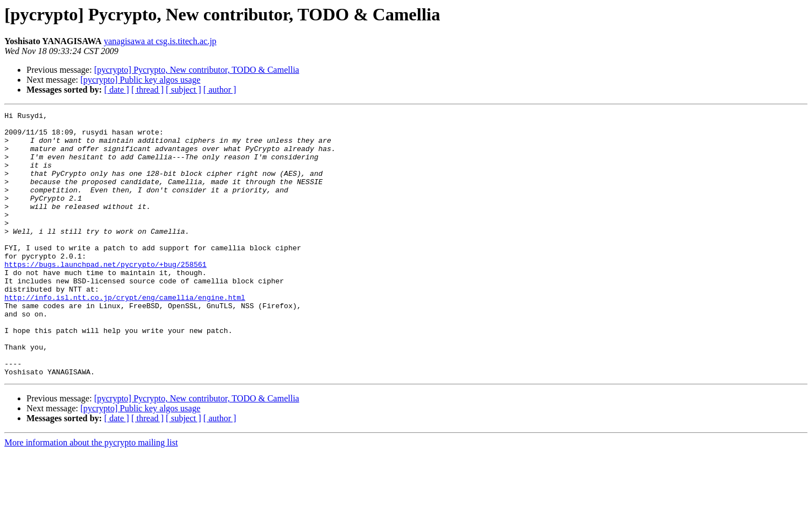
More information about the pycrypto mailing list (91, 495)
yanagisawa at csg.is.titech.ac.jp (160, 41)
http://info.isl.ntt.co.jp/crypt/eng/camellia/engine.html (125, 335)
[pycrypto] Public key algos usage (141, 80)
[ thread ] (147, 90)
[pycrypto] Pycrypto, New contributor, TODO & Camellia (197, 70)
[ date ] (117, 90)
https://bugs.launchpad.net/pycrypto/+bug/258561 (106, 296)
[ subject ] (184, 90)
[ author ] (220, 90)
